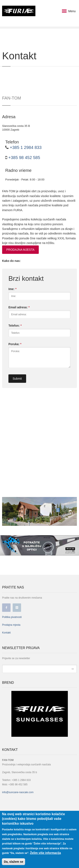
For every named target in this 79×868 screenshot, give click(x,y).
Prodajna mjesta (11, 625)
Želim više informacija (46, 853)
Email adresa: (19, 307)
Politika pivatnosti (12, 617)
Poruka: (15, 344)
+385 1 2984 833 (25, 147)
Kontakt (6, 633)
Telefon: (15, 326)
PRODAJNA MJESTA (20, 250)
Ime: (12, 289)
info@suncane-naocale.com (18, 792)
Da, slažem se (13, 862)
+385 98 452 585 (24, 158)
